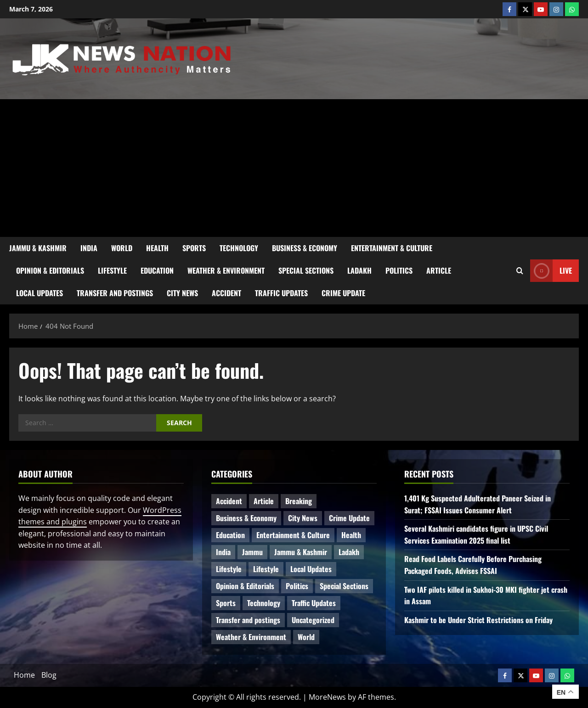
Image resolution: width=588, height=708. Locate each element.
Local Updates (40, 293)
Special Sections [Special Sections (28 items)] (344, 586)
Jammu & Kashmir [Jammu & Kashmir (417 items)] (301, 552)
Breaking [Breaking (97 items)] (299, 501)
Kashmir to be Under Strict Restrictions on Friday (478, 620)
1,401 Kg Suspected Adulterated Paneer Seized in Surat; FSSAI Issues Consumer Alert (478, 504)
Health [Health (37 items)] (351, 535)
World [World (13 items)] (306, 637)
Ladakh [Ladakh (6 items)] (349, 552)
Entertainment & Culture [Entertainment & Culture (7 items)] (293, 535)
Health (157, 248)
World (122, 248)
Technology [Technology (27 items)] (264, 603)
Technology (239, 248)
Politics (399, 270)
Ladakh (359, 270)
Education (157, 270)
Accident (226, 293)
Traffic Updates (281, 293)
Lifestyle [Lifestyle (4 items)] (229, 569)
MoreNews (327, 697)
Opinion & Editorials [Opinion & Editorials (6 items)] (245, 586)
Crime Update (343, 293)
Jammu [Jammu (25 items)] (252, 552)
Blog (49, 675)
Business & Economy (305, 248)
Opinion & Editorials (50, 270)
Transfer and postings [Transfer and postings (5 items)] (248, 620)
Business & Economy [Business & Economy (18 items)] (246, 518)
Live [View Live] (551, 271)
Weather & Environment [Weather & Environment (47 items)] (251, 637)
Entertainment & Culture (392, 248)
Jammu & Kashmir (38, 248)
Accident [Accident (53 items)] (229, 501)
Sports (194, 248)
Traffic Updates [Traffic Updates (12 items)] (314, 603)
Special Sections (306, 270)
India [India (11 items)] (223, 552)
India (89, 248)
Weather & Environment (226, 270)
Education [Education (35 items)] (230, 535)
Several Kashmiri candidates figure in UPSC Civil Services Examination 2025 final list (476, 534)
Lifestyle (112, 270)
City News (182, 293)
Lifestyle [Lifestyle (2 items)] (266, 569)
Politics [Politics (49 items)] (297, 586)
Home (24, 675)
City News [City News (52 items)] (303, 518)
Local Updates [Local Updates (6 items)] (311, 569)
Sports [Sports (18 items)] (226, 603)
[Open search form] (520, 271)
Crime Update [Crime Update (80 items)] (349, 518)
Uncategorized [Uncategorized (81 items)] (313, 620)
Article (439, 270)
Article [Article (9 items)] (264, 501)
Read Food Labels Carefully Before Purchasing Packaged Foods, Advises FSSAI (473, 565)
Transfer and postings (115, 293)
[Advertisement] (294, 168)
